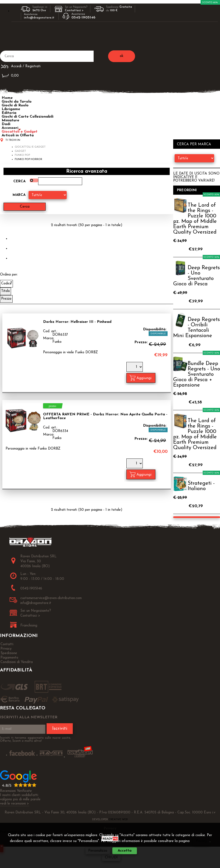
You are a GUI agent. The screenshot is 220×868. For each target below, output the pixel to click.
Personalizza (98, 851)
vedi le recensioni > (15, 804)
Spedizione (9, 653)
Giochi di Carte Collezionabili (27, 117)
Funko (57, 342)
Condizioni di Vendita (17, 662)
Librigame (11, 109)
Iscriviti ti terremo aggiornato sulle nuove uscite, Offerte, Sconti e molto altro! (35, 739)
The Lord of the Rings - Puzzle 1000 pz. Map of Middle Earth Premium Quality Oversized (195, 219)
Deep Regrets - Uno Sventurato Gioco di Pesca (196, 276)
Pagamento (9, 658)
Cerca (19, 181)
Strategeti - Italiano (201, 486)
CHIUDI (111, 858)
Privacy (6, 649)
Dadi (6, 124)
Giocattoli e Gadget (20, 132)
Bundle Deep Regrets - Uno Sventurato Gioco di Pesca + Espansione (197, 374)
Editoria (9, 113)
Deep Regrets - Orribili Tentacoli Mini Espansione (196, 328)
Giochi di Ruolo (15, 105)
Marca (19, 195)
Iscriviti (60, 729)
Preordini (187, 190)
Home (7, 98)
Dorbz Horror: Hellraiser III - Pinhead (77, 322)
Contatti (7, 644)
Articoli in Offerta (18, 135)
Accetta (125, 851)
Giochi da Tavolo (17, 102)
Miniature (10, 120)
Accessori (10, 128)
